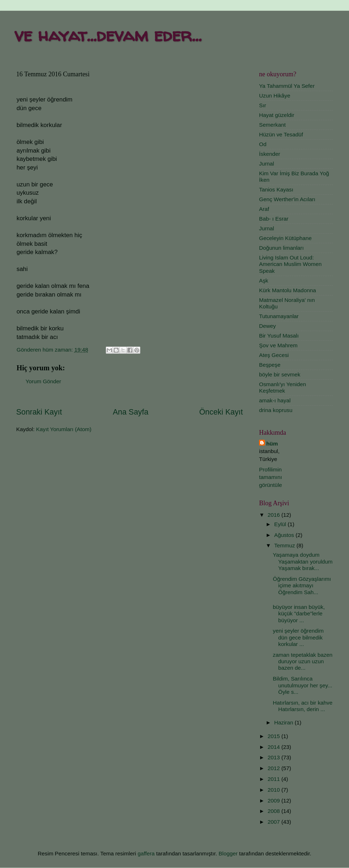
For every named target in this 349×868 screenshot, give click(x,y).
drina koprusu (276, 410)
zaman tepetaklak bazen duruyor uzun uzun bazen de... (303, 661)
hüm (272, 444)
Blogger (228, 853)
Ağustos (285, 535)
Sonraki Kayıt (39, 412)
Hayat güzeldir (277, 115)
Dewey (268, 326)
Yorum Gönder (43, 381)
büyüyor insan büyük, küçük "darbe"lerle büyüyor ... (299, 614)
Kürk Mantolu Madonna (287, 290)
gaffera (146, 853)
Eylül (281, 524)
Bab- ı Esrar (274, 219)
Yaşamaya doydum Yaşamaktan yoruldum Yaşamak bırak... (303, 561)
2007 (275, 822)
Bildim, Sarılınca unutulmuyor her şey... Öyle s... (302, 685)
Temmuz (285, 545)
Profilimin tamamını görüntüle (271, 477)
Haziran (284, 722)
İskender (270, 154)
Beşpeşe (270, 365)
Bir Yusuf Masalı (279, 336)
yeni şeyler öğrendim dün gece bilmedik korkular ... (298, 637)
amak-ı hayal (275, 400)
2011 (275, 779)
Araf (264, 209)
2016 (275, 515)
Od (263, 144)
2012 (275, 768)
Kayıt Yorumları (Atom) (64, 429)
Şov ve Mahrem (278, 345)
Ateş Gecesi (274, 355)
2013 (275, 757)
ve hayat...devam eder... (108, 35)
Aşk (264, 281)
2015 (275, 736)
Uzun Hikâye (275, 96)
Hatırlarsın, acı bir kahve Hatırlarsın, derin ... (303, 706)
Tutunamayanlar (279, 316)
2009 (275, 801)
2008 (275, 811)
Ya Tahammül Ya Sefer (287, 86)
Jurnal (267, 164)
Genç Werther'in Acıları (287, 199)
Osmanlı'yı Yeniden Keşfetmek (282, 387)
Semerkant (272, 125)
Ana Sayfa (131, 412)
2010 (275, 790)
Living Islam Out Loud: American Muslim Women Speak (290, 264)
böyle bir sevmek (280, 374)
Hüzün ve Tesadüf (281, 134)
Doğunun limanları (281, 248)
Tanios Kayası (276, 189)
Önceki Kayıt (221, 412)
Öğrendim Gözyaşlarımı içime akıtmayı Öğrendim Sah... (302, 586)
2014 (275, 747)
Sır (263, 105)
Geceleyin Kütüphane (285, 238)
